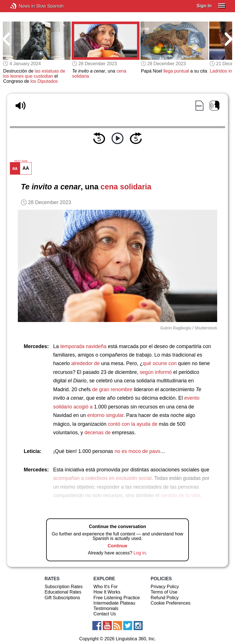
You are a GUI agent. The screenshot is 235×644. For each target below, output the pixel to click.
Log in (140, 553)
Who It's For (106, 587)
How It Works (107, 592)
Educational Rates (63, 592)
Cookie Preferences (171, 603)
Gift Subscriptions (62, 598)
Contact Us (105, 614)
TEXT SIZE (21, 161)
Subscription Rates (63, 587)
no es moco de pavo (137, 451)
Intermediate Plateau (114, 603)
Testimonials (106, 608)
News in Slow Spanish (22, 6)
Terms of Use (164, 592)
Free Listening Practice (117, 598)
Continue (117, 546)
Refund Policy (165, 598)
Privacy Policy (165, 587)
